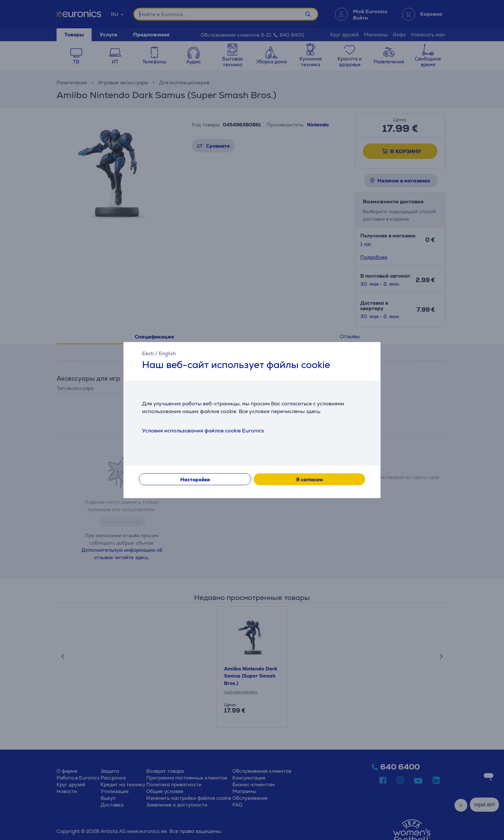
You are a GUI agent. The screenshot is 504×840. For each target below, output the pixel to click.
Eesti (148, 353)
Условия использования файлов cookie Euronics (203, 431)
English (167, 353)
